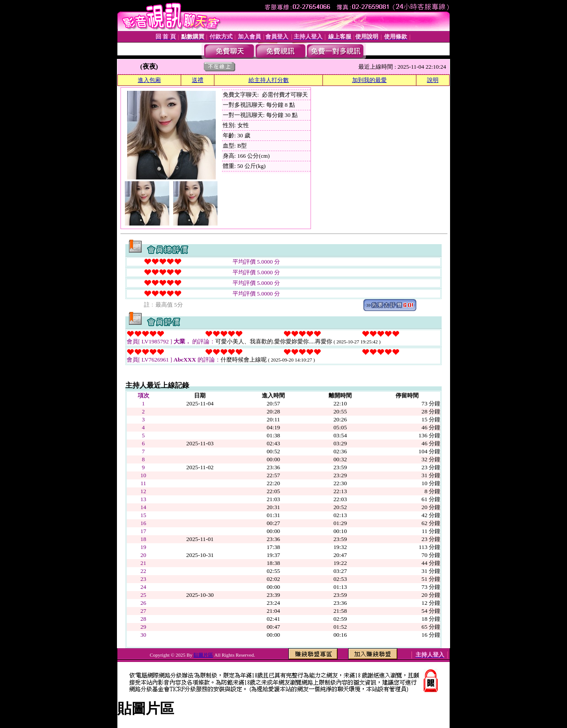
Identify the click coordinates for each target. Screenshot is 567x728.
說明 (433, 80)
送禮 (198, 80)
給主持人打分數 (269, 80)
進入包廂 (149, 80)
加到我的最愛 (369, 80)
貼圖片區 (203, 655)
